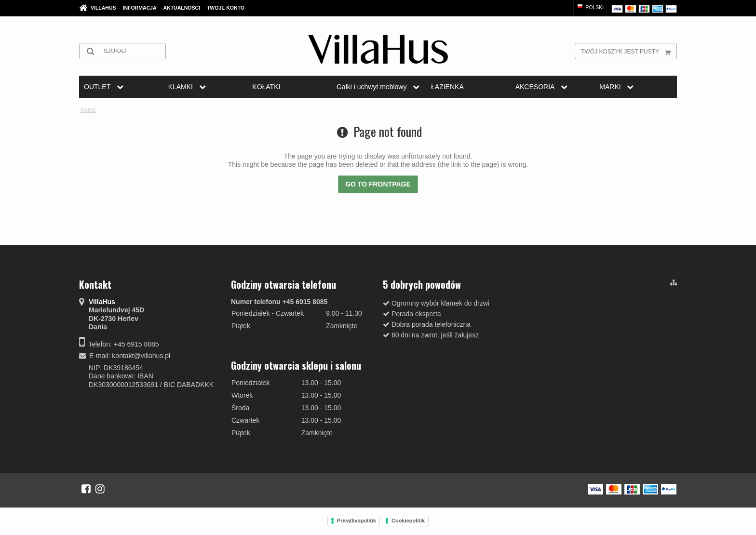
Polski (590, 7)
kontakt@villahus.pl (141, 356)
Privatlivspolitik (357, 521)
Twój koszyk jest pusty (629, 51)
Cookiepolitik (408, 521)
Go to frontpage (378, 184)
